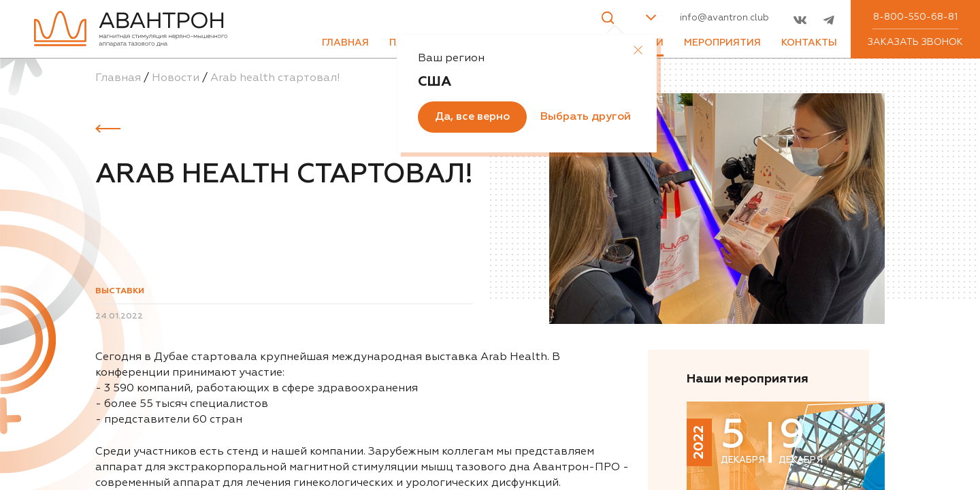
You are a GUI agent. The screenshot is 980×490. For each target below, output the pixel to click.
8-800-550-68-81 (915, 17)
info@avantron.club (724, 18)
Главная (345, 43)
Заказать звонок (915, 42)
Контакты (809, 43)
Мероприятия (722, 43)
